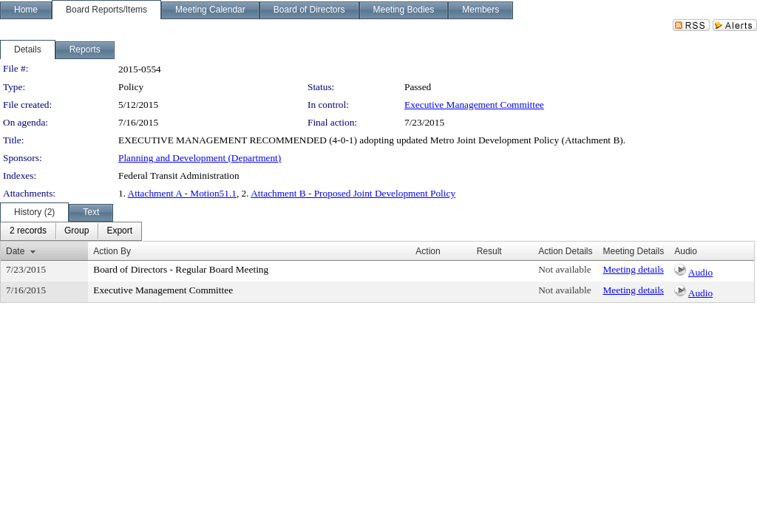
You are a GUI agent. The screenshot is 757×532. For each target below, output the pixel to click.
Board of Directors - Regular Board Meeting (181, 269)
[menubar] (71, 231)
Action (428, 251)
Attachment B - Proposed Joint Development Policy (353, 193)
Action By (112, 251)
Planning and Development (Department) (200, 158)
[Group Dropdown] (77, 231)
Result (489, 251)
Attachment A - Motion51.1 (182, 193)
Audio (700, 272)
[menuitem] (28, 231)
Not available (564, 269)
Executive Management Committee (474, 105)
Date (15, 251)
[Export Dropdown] (119, 231)
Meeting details (634, 269)
